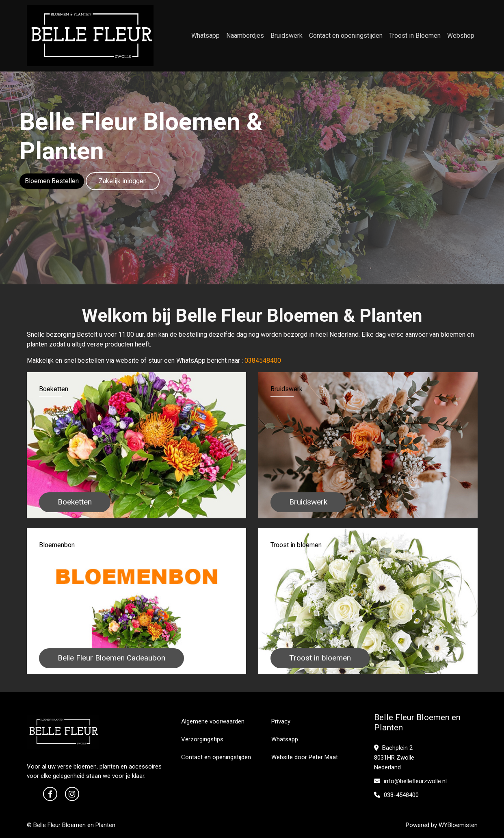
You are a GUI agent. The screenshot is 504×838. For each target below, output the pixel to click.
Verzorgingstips (202, 739)
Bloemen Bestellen (52, 181)
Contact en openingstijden (346, 36)
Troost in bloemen (320, 658)
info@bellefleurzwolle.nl (410, 781)
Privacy (281, 721)
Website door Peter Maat (305, 757)
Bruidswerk (287, 36)
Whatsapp (205, 36)
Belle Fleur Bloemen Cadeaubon (111, 658)
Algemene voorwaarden (213, 721)
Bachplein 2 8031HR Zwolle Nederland (394, 758)
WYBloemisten (458, 825)
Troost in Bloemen (415, 36)
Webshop (461, 36)
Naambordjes (245, 36)
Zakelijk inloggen (123, 181)
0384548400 (263, 361)
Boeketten (75, 502)
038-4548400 (396, 795)
